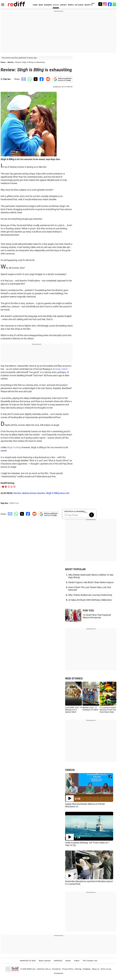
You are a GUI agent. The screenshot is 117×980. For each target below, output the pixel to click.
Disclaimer (56, 969)
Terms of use (106, 969)
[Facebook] (110, 4)
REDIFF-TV (89, 5)
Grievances (59, 973)
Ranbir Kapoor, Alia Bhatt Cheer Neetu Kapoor (91, 582)
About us (96, 969)
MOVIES (56, 5)
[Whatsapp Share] (29, 79)
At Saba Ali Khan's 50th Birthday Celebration (90, 600)
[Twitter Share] (35, 79)
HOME (35, 5)
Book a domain (45, 961)
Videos (77, 961)
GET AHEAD (79, 5)
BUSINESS (48, 5)
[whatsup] (115, 4)
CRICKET (63, 5)
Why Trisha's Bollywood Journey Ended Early (90, 595)
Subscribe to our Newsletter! (75, 511)
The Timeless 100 (90, 961)
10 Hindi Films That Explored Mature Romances (97, 616)
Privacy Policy (68, 969)
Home (3, 62)
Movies (11, 62)
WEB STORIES (74, 678)
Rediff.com (31, 969)
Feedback (87, 969)
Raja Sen (7, 79)
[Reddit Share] (47, 79)
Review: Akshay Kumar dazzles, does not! (42, 493)
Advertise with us (44, 969)
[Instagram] (105, 4)
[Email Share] (23, 79)
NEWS (41, 5)
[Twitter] (100, 4)
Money (68, 961)
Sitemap (78, 969)
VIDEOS (70, 770)
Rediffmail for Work (28, 961)
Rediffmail (58, 961)
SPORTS (71, 5)
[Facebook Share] (41, 79)
